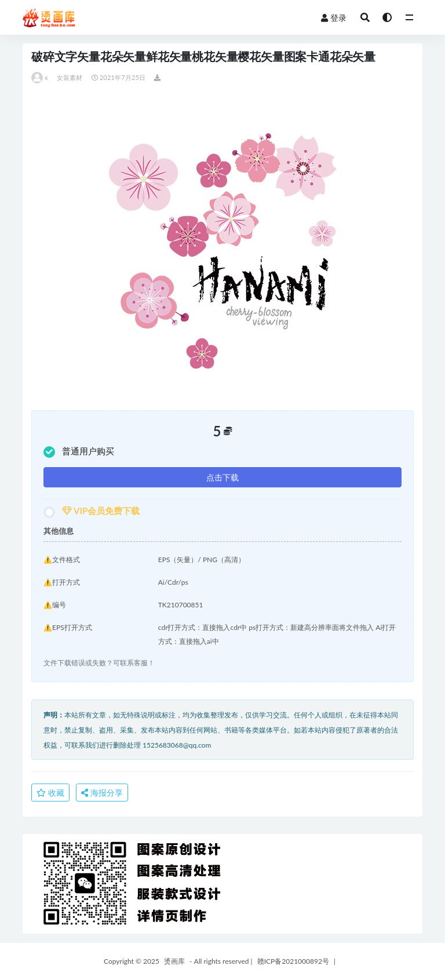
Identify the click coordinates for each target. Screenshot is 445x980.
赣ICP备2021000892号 (293, 961)
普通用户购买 (79, 452)
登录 (334, 18)
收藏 (50, 793)
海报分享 (102, 793)
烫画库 (174, 961)
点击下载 (222, 477)
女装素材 (70, 77)
